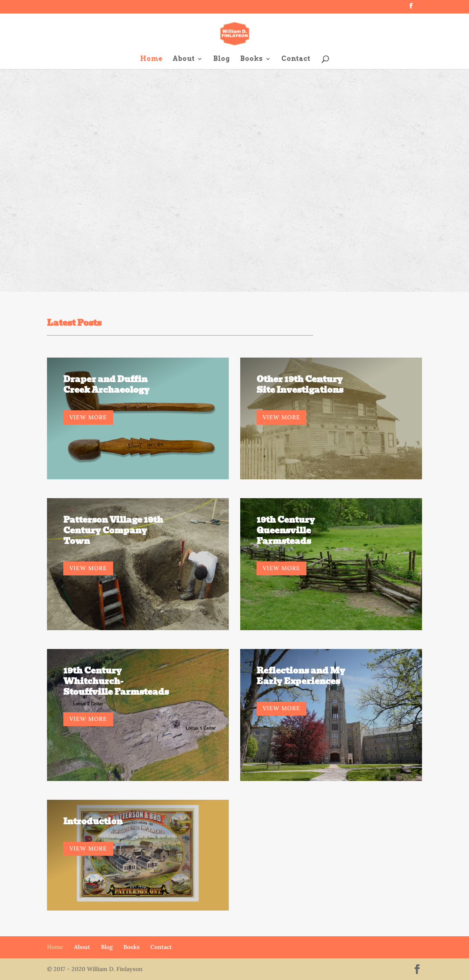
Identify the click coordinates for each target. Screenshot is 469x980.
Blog (222, 59)
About (184, 59)
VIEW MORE (88, 417)
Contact (296, 59)
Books (252, 59)
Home (151, 59)
